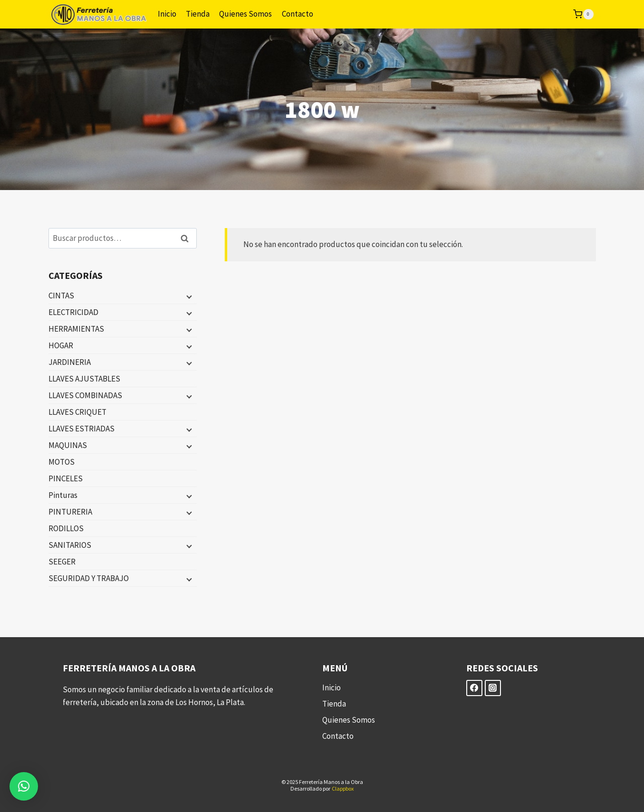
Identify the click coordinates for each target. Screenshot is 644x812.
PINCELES (66, 478)
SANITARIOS (70, 545)
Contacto (298, 14)
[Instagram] (493, 688)
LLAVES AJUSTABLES (84, 379)
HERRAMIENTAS (76, 329)
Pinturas (63, 495)
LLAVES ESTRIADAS (82, 429)
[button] (24, 786)
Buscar (188, 238)
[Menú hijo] (188, 296)
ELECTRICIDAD (73, 312)
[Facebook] (474, 688)
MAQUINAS (68, 445)
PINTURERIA (70, 512)
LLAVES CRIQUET (77, 412)
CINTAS (61, 296)
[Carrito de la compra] (583, 14)
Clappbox (343, 788)
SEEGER (62, 562)
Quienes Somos (245, 14)
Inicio (167, 14)
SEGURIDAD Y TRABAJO (89, 578)
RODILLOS (66, 528)
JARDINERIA (70, 362)
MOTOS (62, 462)
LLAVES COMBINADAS (85, 395)
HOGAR (61, 345)
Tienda (198, 14)
